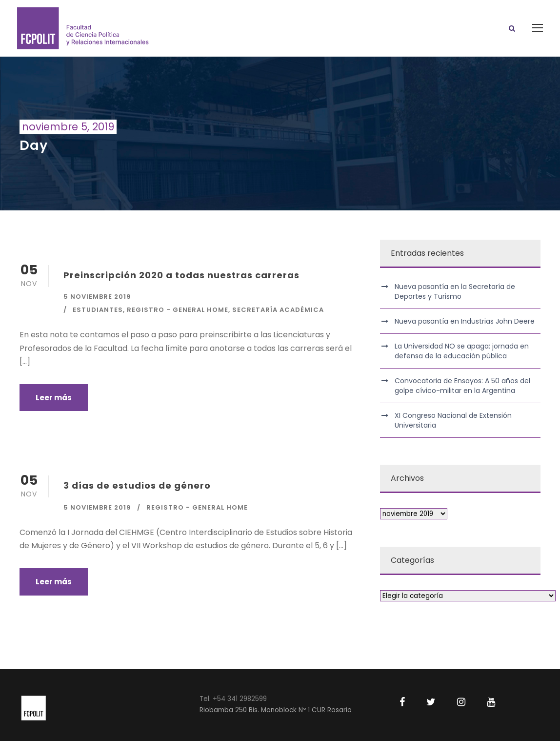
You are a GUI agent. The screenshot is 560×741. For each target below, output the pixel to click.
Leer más (54, 398)
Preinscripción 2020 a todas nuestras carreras (181, 275)
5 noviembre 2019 (97, 297)
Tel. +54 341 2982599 (233, 699)
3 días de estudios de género (137, 485)
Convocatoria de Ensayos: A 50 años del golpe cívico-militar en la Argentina (462, 386)
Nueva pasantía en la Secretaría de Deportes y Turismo (455, 291)
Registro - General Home (178, 310)
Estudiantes (98, 310)
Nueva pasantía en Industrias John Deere (465, 321)
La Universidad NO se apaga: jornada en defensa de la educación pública (462, 351)
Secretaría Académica (278, 310)
